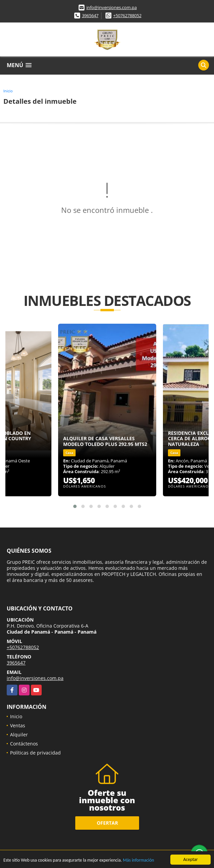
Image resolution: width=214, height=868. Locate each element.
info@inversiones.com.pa (112, 7)
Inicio (8, 91)
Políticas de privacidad (35, 753)
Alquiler (19, 735)
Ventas (18, 725)
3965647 (90, 15)
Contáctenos (24, 744)
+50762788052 (127, 15)
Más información (139, 860)
